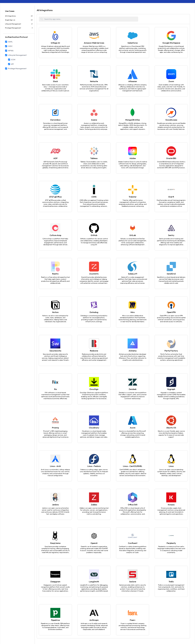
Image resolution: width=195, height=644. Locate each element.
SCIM (13, 60)
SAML (10, 42)
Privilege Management (17, 69)
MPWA (11, 51)
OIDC (10, 46)
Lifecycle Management (17, 55)
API (12, 64)
